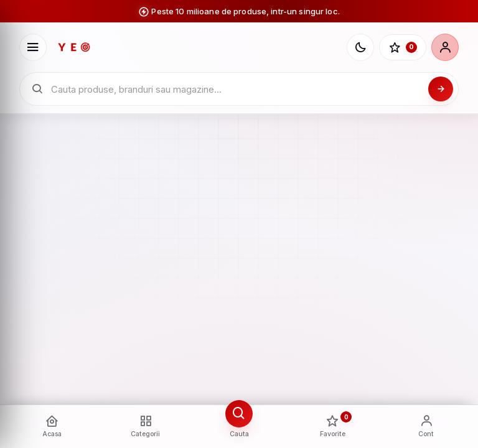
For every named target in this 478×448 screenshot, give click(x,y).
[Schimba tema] (360, 47)
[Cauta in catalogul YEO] (236, 89)
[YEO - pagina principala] (197, 47)
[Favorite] (403, 47)
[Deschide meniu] (33, 47)
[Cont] (445, 47)
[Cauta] (441, 89)
